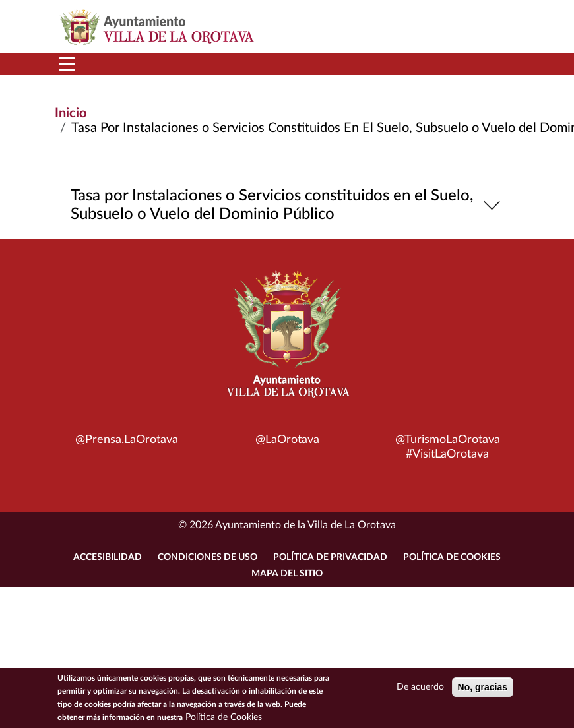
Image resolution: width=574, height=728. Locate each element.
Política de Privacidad (330, 557)
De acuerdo (420, 688)
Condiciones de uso (207, 557)
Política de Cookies (452, 557)
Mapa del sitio (287, 574)
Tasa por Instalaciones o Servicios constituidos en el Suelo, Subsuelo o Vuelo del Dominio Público (287, 205)
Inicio (71, 113)
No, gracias (483, 688)
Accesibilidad (108, 557)
